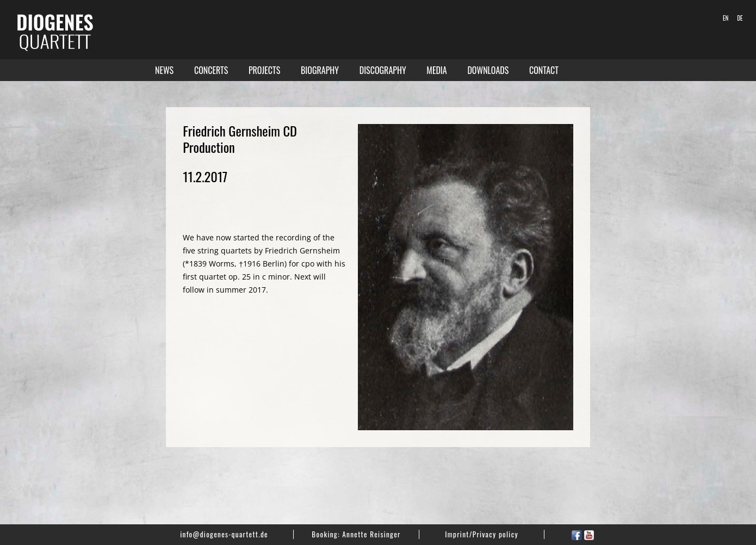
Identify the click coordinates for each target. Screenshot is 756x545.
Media (436, 70)
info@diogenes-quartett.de (224, 534)
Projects (264, 70)
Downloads (488, 70)
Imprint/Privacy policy (482, 534)
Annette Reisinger (371, 534)
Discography (383, 70)
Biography (320, 70)
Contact (544, 70)
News (164, 70)
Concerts (211, 70)
